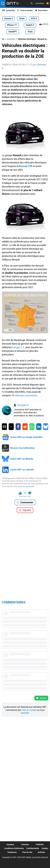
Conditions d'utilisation (14, 848)
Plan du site (27, 852)
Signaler (25, 510)
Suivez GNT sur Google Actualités (26, 437)
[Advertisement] (25, 112)
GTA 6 (34, 19)
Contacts (25, 844)
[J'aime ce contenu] (20, 493)
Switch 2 (30, 25)
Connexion (40, 3)
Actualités (9, 10)
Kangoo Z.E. (19, 347)
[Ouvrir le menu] (3, 3)
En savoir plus (29, 486)
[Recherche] (32, 3)
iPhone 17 (12, 25)
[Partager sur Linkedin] (39, 427)
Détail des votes (25, 496)
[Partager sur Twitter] (11, 427)
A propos (10, 844)
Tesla (30, 32)
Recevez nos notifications (23, 448)
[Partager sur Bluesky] (46, 427)
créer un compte (29, 710)
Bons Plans (41, 10)
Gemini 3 (9, 19)
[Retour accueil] (13, 3)
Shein (22, 19)
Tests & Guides (25, 10)
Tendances (12, 852)
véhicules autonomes (26, 395)
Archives (41, 852)
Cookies (45, 848)
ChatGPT (13, 32)
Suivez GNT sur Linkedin (22, 470)
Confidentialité (33, 848)
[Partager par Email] (4, 427)
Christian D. (23, 405)
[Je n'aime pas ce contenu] (30, 493)
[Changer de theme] (48, 3)
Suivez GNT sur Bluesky (22, 459)
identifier (25, 713)
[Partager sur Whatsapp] (32, 427)
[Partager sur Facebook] (18, 427)
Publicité (40, 844)
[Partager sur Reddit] (25, 427)
